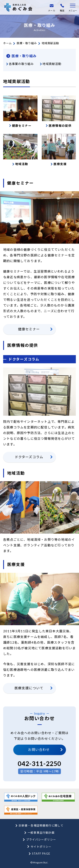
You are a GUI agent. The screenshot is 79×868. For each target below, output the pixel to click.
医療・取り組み (27, 43)
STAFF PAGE (41, 854)
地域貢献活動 (52, 64)
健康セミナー (29, 329)
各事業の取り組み (21, 64)
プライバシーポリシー (41, 840)
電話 (62, 8)
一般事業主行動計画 (41, 833)
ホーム (7, 43)
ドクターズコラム (29, 457)
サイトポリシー (41, 847)
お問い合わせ (39, 750)
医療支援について (29, 688)
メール (52, 8)
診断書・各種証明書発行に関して (41, 825)
